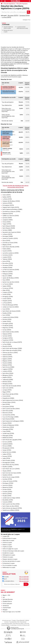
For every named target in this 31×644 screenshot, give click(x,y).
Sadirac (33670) (7, 197)
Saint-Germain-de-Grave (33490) (12, 473)
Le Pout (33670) (7, 17)
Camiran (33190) (7, 336)
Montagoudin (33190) (8, 463)
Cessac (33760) (7, 450)
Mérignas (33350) (7, 384)
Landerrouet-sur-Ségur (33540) (11, 498)
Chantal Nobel (7, 608)
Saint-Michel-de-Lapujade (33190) (12, 440)
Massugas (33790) (8, 436)
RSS (18, 622)
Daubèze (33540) (7, 475)
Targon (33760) (7, 224)
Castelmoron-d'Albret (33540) (11, 510)
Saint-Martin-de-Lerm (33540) (11, 469)
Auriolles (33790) (7, 479)
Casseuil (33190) (7, 355)
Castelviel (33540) (7, 444)
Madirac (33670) (7, 377)
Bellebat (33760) (7, 365)
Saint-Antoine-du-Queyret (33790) (12, 508)
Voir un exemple (24, 577)
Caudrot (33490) (7, 251)
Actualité (6, 577)
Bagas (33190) (6, 392)
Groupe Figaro (14, 625)
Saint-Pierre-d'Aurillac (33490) (11, 247)
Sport (5, 579)
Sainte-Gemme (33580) (9, 452)
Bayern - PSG (6, 595)
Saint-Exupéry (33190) (9, 460)
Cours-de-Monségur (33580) (10, 417)
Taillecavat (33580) (8, 380)
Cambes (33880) (7, 230)
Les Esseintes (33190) (9, 415)
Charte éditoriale (20, 620)
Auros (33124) (6, 261)
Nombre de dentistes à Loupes (11, 561)
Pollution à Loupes (8, 557)
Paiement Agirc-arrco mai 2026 (12, 612)
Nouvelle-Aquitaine (22, 4)
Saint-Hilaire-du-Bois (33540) (11, 506)
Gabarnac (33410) (7, 357)
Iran (4, 597)
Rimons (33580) (7, 446)
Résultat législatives (10, 4)
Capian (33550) (7, 286)
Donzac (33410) (7, 489)
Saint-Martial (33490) (8, 419)
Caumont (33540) (7, 485)
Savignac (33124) (7, 301)
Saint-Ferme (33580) (8, 367)
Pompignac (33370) (8, 205)
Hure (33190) (6, 309)
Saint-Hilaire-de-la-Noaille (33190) (12, 350)
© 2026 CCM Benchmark (24, 625)
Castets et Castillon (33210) (10, 238)
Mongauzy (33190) (8, 297)
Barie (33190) (6, 404)
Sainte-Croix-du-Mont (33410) (11, 282)
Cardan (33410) (7, 321)
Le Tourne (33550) (8, 284)
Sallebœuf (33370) (8, 214)
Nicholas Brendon (8, 599)
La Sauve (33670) (7, 234)
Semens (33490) (7, 442)
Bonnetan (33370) (13, 16)
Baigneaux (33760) (8, 328)
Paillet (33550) (6, 249)
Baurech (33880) (7, 276)
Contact (7, 622)
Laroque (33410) (7, 390)
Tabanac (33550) (7, 259)
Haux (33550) (6, 280)
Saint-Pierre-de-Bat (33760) (10, 394)
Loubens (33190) (7, 371)
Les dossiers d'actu (8, 581)
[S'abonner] (15, 584)
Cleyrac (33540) (7, 471)
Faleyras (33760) (7, 334)
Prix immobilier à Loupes (10, 565)
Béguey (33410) (7, 245)
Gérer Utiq (27, 624)
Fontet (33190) (7, 294)
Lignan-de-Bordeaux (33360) (11, 278)
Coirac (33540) (6, 431)
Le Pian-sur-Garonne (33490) (11, 270)
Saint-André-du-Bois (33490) (11, 332)
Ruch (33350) (6, 315)
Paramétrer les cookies (18, 624)
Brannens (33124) (7, 413)
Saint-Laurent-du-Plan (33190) (11, 504)
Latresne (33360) (7, 203)
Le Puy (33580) (7, 344)
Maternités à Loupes (8, 540)
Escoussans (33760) (8, 407)
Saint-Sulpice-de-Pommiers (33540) (13, 400)
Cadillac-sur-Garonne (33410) (11, 216)
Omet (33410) (6, 396)
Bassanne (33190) (7, 487)
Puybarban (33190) (8, 340)
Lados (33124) (6, 458)
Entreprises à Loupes (9, 563)
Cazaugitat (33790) (8, 429)
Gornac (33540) (7, 330)
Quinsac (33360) (7, 218)
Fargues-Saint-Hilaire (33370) (11, 207)
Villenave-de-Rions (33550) (10, 353)
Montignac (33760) (8, 483)
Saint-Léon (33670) (8, 388)
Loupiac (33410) (7, 257)
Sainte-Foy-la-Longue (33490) (11, 477)
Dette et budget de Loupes (10, 549)
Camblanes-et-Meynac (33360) (11, 212)
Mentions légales (5, 625)
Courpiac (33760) (7, 492)
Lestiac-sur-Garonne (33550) (10, 307)
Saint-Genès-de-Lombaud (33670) (12, 342)
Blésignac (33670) (8, 375)
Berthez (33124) (7, 382)
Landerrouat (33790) (8, 433)
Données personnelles (7, 624)
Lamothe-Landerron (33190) (10, 253)
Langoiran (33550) (7, 220)
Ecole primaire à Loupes (9, 538)
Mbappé (5, 610)
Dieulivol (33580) (7, 363)
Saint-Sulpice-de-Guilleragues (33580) (13, 421)
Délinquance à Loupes (9, 555)
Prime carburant (7, 604)
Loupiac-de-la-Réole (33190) (10, 317)
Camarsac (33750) (24, 16)
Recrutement (23, 622)
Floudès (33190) (7, 496)
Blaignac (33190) (7, 361)
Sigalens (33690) (7, 359)
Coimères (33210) (7, 255)
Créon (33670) (6, 195)
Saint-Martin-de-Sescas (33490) (11, 311)
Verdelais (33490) (7, 268)
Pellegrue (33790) (7, 274)
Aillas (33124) (6, 290)
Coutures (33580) (7, 502)
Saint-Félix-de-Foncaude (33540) (12, 386)
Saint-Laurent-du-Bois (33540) (11, 409)
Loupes (19, 27)
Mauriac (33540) (7, 423)
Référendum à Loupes (9, 567)
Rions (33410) (6, 241)
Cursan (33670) (7, 299)
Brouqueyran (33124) (8, 448)
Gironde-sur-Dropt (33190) (10, 243)
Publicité (27, 620)
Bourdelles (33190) (8, 500)
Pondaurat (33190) (8, 326)
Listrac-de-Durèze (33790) (10, 481)
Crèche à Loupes (7, 543)
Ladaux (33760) (7, 454)
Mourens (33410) (7, 346)
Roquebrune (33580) (8, 398)
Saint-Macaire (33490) (9, 228)
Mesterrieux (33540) (8, 427)
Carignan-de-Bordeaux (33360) (11, 201)
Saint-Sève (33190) (8, 411)
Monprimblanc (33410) (9, 402)
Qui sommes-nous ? (7, 620)
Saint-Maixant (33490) (9, 226)
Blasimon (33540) (7, 272)
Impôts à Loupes (7, 547)
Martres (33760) (7, 494)
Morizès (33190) (7, 319)
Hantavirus (6, 606)
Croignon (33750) (7, 292)
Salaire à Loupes (7, 545)
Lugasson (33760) (7, 369)
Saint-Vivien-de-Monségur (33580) (12, 348)
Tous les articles (13, 622)
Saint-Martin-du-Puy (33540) (10, 465)
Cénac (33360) (7, 222)
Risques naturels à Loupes (10, 559)
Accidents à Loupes (8, 553)
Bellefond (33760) (7, 438)
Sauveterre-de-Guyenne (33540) (12, 232)
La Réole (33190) (7, 199)
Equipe (14, 620)
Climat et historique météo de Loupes (13, 551)
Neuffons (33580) (7, 467)
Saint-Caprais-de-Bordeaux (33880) (12, 209)
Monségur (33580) (8, 236)
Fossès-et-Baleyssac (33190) (10, 425)
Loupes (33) (6, 536)
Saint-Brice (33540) (8, 373)
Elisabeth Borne (7, 601)
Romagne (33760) (8, 324)
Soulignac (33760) (7, 338)
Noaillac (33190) (7, 313)
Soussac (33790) (7, 456)
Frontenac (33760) (8, 288)
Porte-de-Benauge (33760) (10, 305)
